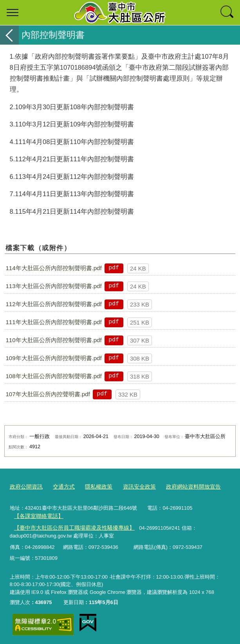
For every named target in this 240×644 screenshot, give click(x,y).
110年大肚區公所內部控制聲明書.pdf (54, 340)
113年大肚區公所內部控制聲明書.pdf (54, 286)
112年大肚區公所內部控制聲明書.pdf (54, 304)
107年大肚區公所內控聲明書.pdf (48, 394)
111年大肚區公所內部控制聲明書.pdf (54, 322)
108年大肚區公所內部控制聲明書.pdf (54, 376)
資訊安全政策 (132, 486)
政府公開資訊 (25, 486)
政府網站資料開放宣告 (183, 486)
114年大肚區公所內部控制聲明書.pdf (54, 268)
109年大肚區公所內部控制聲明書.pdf (54, 358)
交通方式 (61, 486)
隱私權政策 (94, 486)
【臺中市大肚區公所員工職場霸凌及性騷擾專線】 (70, 526)
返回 (9, 35)
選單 (13, 13)
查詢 (227, 13)
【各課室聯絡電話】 (37, 514)
